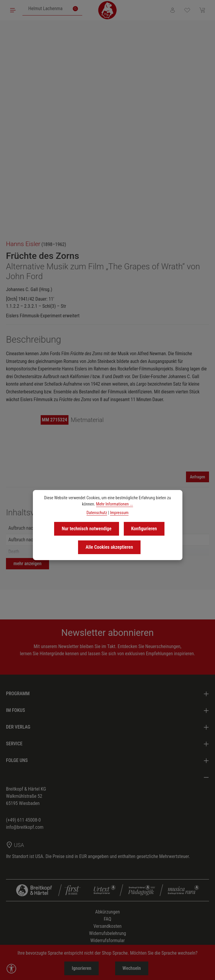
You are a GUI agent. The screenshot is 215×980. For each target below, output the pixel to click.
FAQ (107, 919)
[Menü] (13, 10)
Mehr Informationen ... (114, 504)
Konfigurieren (144, 529)
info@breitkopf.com (25, 827)
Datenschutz (97, 513)
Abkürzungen (107, 912)
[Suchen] (75, 9)
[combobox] (46, 9)
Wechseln (132, 968)
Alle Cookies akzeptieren (109, 547)
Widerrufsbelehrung (108, 933)
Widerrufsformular (107, 940)
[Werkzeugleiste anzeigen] (11, 969)
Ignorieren (81, 968)
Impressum (119, 513)
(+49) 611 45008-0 (23, 820)
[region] (107, 127)
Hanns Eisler (23, 244)
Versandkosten (107, 926)
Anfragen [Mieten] (198, 477)
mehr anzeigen (28, 564)
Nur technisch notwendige (86, 529)
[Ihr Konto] (172, 10)
